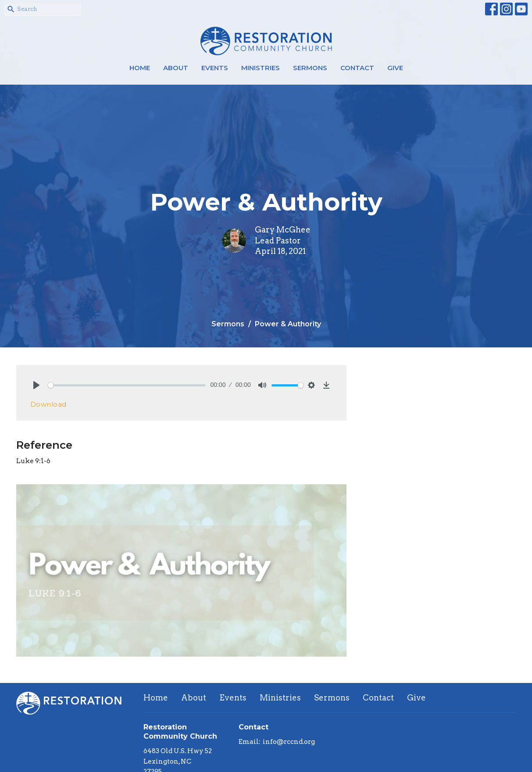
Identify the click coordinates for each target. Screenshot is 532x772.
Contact (357, 68)
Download (48, 404)
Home (140, 68)
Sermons (310, 68)
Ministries (261, 68)
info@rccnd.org (289, 742)
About (176, 68)
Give (395, 68)
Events (215, 68)
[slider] (127, 385)
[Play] (36, 385)
